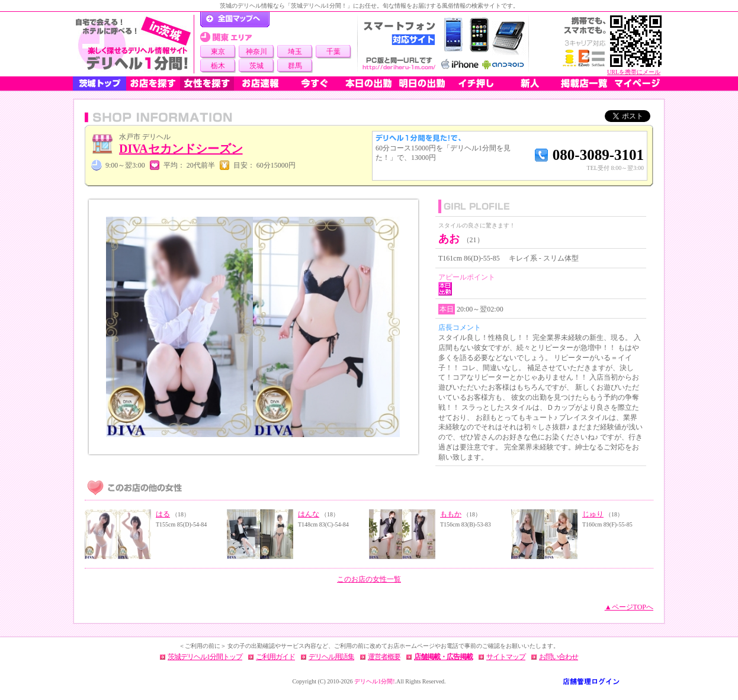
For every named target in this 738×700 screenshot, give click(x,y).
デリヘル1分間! (374, 681)
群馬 (295, 66)
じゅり (593, 514)
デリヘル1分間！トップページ (235, 20)
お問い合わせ (559, 657)
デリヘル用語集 (331, 657)
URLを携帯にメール (634, 72)
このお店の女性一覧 (369, 579)
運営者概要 (384, 657)
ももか (451, 514)
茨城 (256, 66)
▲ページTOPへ (629, 607)
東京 (218, 52)
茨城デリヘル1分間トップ (205, 657)
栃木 (218, 66)
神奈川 (256, 52)
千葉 (333, 52)
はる (163, 514)
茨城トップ (100, 84)
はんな (309, 514)
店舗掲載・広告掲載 (443, 657)
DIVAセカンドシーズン (181, 149)
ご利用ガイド (275, 657)
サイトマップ (506, 657)
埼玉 (295, 52)
